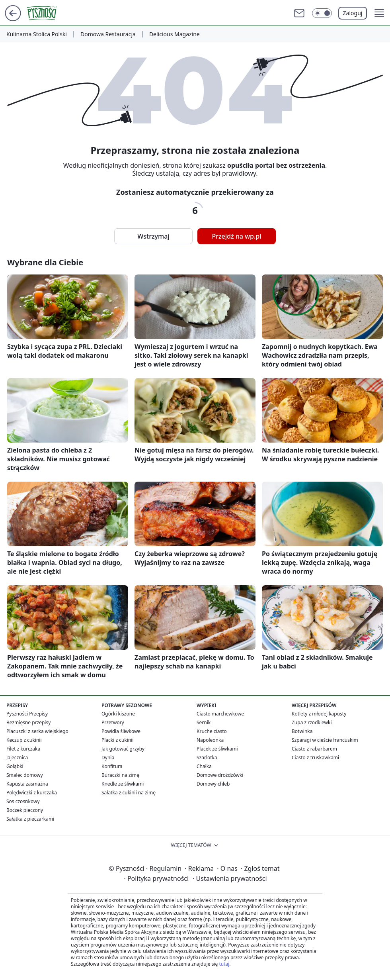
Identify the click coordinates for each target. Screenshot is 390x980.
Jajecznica (17, 758)
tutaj (224, 964)
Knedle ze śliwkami (123, 784)
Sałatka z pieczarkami (30, 819)
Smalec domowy (25, 775)
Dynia (108, 758)
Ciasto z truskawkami (315, 758)
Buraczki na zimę (120, 775)
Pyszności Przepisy (27, 714)
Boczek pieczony (25, 810)
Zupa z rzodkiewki (312, 722)
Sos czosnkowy (23, 801)
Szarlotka (207, 758)
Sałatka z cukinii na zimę (129, 793)
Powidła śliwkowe (121, 731)
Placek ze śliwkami (217, 749)
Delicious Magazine (175, 34)
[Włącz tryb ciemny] (322, 13)
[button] (379, 13)
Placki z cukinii (118, 740)
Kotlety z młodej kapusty (319, 714)
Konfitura (112, 766)
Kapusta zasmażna (27, 784)
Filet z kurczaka (23, 749)
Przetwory (113, 722)
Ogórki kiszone (118, 714)
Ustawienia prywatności (230, 878)
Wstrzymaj (153, 236)
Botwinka (302, 731)
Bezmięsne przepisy (28, 722)
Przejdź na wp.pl (236, 236)
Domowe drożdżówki (220, 775)
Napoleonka (210, 740)
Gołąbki (15, 766)
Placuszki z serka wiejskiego (37, 731)
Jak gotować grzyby (123, 749)
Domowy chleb (213, 784)
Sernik (204, 722)
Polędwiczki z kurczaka (32, 793)
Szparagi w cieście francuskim (325, 740)
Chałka (204, 766)
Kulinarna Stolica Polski (37, 34)
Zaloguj (353, 13)
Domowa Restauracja (108, 34)
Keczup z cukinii (24, 740)
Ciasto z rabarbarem (314, 749)
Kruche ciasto (212, 731)
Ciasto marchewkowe (220, 714)
